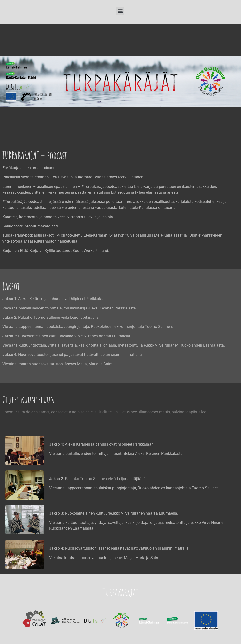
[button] (120, 11)
